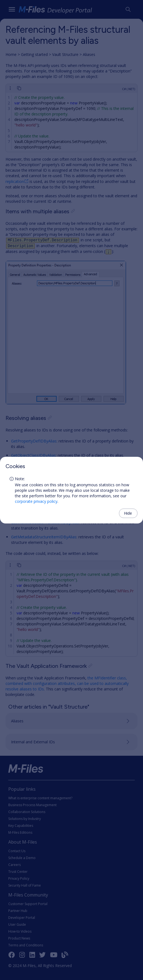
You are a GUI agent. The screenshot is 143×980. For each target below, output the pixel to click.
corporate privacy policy (36, 501)
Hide (128, 513)
